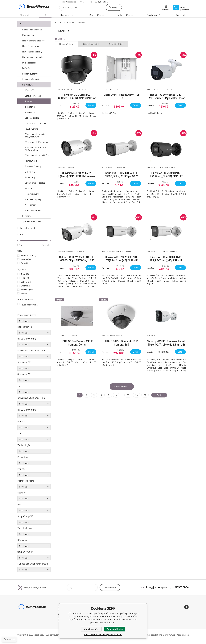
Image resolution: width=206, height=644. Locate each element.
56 (137, 395)
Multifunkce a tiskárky (32, 52)
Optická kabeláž (32, 118)
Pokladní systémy (30, 74)
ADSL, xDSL (30, 90)
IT (45, 15)
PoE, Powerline (31, 129)
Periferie (26, 68)
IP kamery (29, 101)
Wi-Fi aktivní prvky (33, 199)
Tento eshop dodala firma (151, 635)
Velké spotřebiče (125, 15)
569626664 (83, 2)
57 (145, 395)
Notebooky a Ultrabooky (33, 57)
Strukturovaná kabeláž (35, 183)
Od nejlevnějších (91, 44)
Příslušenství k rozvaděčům (37, 155)
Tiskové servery (32, 194)
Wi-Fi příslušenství (33, 210)
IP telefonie (30, 107)
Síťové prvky (28, 85)
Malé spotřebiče (97, 15)
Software (26, 216)
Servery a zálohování (31, 79)
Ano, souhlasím (115, 629)
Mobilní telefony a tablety (33, 41)
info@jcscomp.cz (69, 2)
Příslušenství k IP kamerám (37, 142)
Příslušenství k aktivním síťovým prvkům (35, 135)
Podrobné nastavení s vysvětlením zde (103, 635)
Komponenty (28, 35)
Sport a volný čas (154, 15)
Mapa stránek (183, 635)
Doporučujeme (67, 44)
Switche (28, 188)
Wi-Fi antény (31, 205)
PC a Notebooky (29, 63)
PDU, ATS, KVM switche (35, 123)
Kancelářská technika (32, 30)
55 (128, 395)
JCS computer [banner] (34, 6)
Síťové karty (30, 177)
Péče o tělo (181, 15)
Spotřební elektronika (32, 221)
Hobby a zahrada (68, 15)
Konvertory (30, 112)
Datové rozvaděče (33, 96)
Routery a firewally (33, 166)
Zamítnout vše (91, 629)
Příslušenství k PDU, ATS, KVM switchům (36, 149)
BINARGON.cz (169, 635)
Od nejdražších (116, 44)
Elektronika (25, 15)
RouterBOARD (31, 161)
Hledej (115, 7)
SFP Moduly (30, 172)
